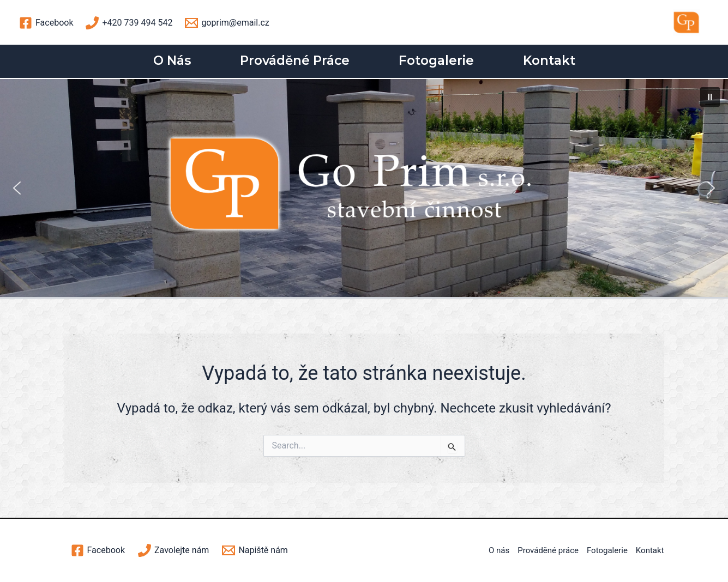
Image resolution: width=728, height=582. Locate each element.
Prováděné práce (295, 60)
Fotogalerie (436, 60)
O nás (172, 60)
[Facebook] (46, 23)
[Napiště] (255, 550)
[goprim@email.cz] (227, 23)
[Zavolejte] (173, 550)
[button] (710, 97)
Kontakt (549, 60)
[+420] (129, 23)
